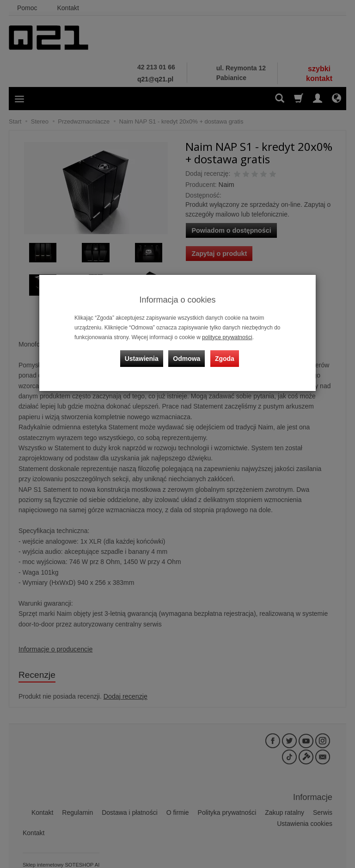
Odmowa (187, 358)
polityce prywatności (226, 337)
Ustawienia (143, 358)
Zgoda (224, 358)
